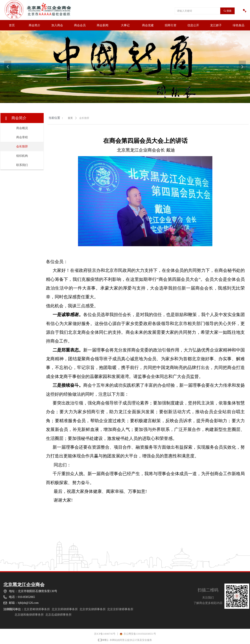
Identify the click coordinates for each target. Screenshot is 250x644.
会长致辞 (84, 118)
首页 (70, 118)
